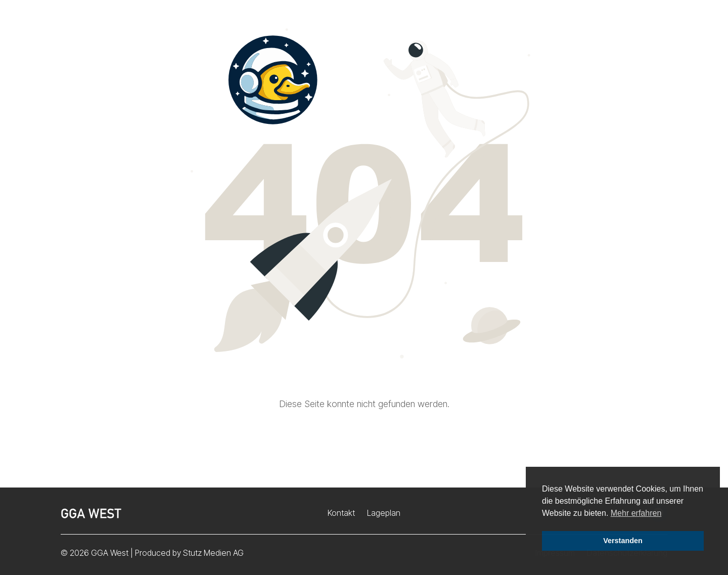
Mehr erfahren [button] (636, 513)
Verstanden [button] (623, 541)
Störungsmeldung (617, 30)
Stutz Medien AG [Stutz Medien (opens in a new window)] (213, 553)
